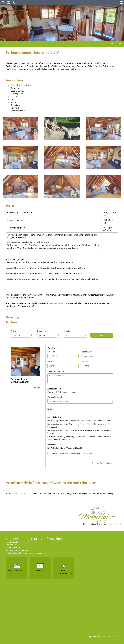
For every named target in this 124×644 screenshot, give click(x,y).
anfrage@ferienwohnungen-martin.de (28, 553)
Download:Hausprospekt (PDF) (64, 569)
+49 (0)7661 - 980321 (17, 568)
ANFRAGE (40, 568)
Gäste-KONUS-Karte (58, 303)
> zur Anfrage (116, 44)
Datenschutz (106, 637)
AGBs (116, 637)
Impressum (93, 637)
